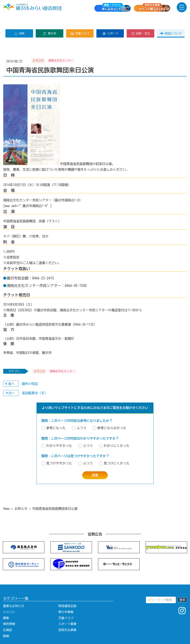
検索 (182, 587)
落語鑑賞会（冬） (47, 380)
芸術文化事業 (67, 617)
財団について (171, 21)
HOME (19, 21)
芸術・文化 (140, 21)
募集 (6, 605)
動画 (6, 623)
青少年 (50, 21)
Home (6, 496)
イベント (9, 599)
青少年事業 (66, 599)
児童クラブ (80, 21)
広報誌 (8, 617)
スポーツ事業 (67, 611)
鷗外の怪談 (46, 371)
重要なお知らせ (14, 593)
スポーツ (110, 21)
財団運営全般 (67, 593)
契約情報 (9, 611)
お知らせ (21, 496)
